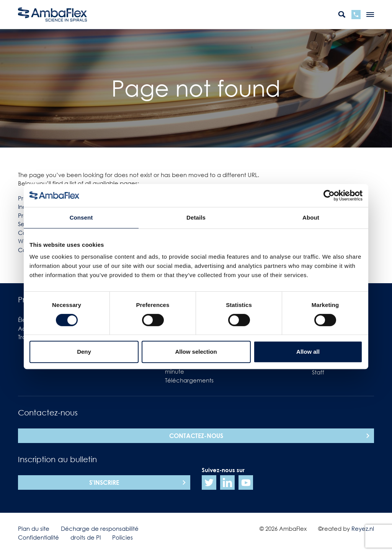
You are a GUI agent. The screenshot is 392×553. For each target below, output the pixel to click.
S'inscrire (104, 482)
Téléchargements (189, 380)
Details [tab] (196, 217)
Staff (318, 372)
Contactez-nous (196, 436)
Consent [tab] (81, 217)
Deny (84, 352)
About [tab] (311, 217)
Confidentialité (38, 537)
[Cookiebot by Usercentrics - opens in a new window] (329, 195)
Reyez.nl (363, 528)
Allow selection (196, 352)
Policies (122, 537)
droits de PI (86, 537)
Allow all (308, 352)
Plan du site (34, 528)
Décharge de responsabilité (100, 528)
